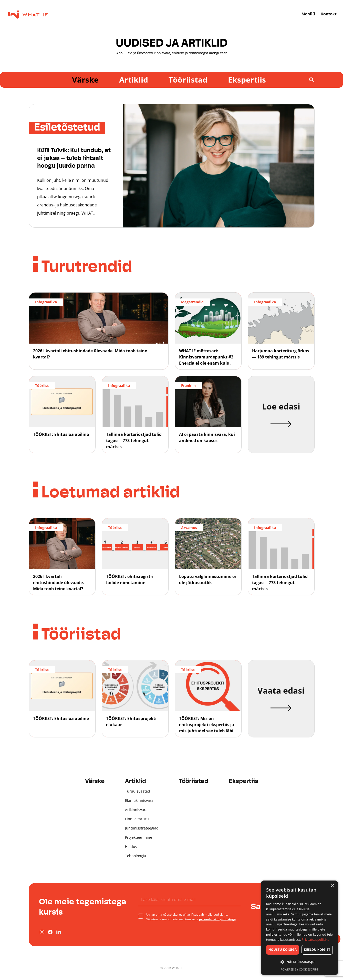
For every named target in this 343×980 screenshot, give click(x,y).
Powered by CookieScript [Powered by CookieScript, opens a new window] (300, 969)
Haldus (131, 847)
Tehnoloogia (136, 856)
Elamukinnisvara (139, 800)
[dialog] (299, 928)
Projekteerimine (139, 837)
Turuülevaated (138, 791)
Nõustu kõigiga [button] (283, 950)
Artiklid (134, 80)
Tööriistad (188, 80)
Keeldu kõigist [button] (317, 950)
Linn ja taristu (137, 819)
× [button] (332, 886)
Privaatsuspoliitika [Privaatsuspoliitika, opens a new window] (315, 940)
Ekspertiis (247, 80)
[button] (299, 962)
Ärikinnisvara (136, 810)
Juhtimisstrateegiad (142, 828)
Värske (85, 80)
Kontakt (329, 14)
